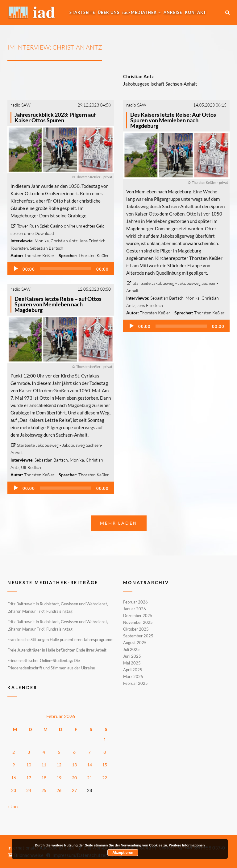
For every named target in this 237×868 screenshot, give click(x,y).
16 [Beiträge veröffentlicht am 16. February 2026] (14, 778)
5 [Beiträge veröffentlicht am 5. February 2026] (59, 752)
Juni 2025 (132, 656)
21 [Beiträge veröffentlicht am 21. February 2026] (89, 778)
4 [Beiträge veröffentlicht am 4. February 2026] (44, 752)
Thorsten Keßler (39, 255)
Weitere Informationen (187, 845)
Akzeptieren (123, 853)
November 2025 (138, 622)
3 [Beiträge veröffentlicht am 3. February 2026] (29, 752)
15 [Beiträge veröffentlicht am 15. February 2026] (105, 765)
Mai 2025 (132, 663)
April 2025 (133, 670)
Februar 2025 (135, 683)
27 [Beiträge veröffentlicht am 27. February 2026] (74, 790)
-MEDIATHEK (139, 12)
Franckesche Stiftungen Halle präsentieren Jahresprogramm (60, 640)
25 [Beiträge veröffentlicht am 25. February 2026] (44, 790)
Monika (42, 241)
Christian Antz (64, 241)
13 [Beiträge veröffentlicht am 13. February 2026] (74, 765)
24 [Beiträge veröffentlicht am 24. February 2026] (29, 790)
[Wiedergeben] (16, 269)
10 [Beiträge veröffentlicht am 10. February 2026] (29, 765)
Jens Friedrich (92, 241)
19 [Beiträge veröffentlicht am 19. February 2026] (59, 778)
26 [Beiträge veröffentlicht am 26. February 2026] (59, 790)
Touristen (19, 248)
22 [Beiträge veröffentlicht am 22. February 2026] (105, 778)
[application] (61, 268)
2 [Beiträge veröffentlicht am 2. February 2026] (14, 752)
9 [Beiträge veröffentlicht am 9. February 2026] (14, 765)
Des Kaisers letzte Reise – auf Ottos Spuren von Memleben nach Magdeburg (58, 304)
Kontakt (195, 12)
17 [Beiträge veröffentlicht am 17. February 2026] (29, 778)
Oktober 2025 (136, 629)
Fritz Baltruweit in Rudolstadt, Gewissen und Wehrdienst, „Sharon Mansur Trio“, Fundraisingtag (58, 608)
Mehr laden (119, 523)
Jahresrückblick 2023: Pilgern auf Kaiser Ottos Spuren (55, 117)
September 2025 (138, 636)
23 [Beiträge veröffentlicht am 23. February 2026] (14, 790)
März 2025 (133, 676)
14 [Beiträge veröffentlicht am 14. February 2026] (89, 765)
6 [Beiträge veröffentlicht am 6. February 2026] (74, 752)
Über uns (109, 12)
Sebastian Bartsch (47, 248)
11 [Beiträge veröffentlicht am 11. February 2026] (44, 765)
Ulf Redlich (31, 467)
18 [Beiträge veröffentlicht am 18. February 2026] (44, 778)
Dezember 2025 (138, 616)
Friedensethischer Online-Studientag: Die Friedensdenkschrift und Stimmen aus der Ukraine (51, 664)
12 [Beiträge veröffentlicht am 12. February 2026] (59, 765)
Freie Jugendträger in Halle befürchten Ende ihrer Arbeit (57, 650)
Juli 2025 (131, 649)
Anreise (173, 12)
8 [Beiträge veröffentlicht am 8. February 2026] (105, 752)
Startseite (82, 12)
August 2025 (135, 643)
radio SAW (21, 105)
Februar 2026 (135, 602)
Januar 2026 (135, 609)
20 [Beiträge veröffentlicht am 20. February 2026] (74, 778)
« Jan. (13, 806)
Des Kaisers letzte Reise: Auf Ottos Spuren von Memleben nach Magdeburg (173, 120)
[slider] (66, 269)
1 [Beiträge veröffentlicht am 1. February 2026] (105, 739)
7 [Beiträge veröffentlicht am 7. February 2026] (89, 752)
